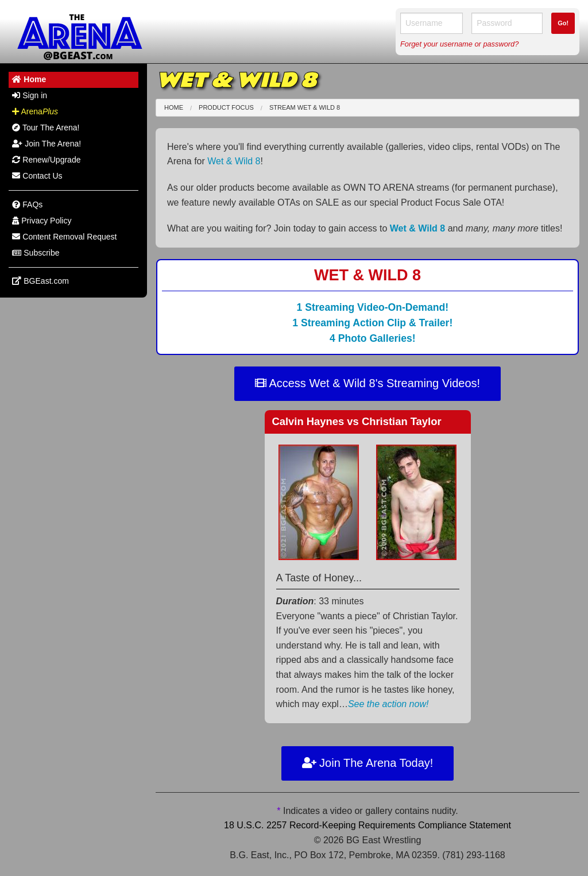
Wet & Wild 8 (234, 161)
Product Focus (226, 107)
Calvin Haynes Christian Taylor (357, 421)
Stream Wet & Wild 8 (305, 107)
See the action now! (388, 704)
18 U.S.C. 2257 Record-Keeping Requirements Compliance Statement (367, 825)
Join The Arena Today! (368, 763)
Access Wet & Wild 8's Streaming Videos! (367, 383)
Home (174, 107)
